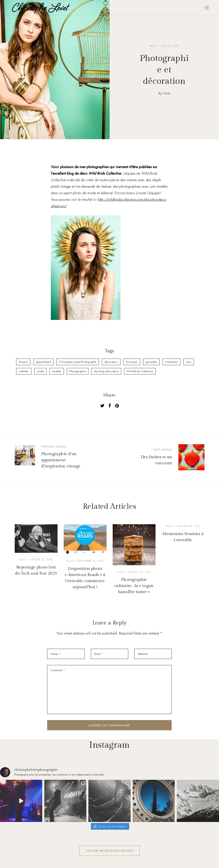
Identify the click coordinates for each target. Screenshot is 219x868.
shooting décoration (106, 371)
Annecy (23, 362)
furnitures (132, 362)
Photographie (78, 371)
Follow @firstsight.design (109, 851)
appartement (43, 362)
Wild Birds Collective (140, 371)
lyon (189, 362)
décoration (111, 362)
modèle (57, 371)
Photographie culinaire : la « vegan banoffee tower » (134, 586)
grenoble (151, 362)
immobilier (172, 362)
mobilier (24, 371)
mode (40, 371)
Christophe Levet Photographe (78, 362)
